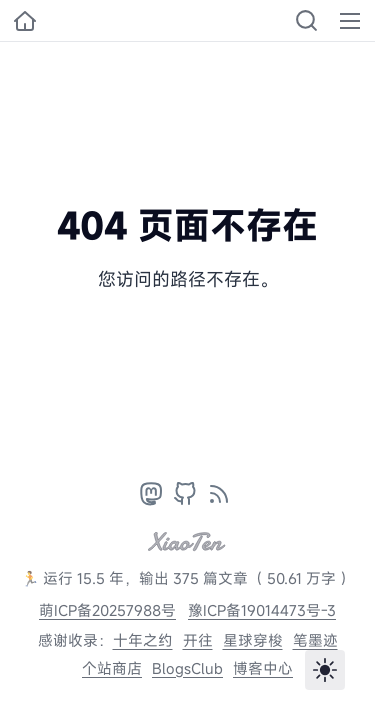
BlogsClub (187, 668)
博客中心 (263, 668)
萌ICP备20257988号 (107, 610)
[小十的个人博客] (25, 21)
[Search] (306, 20)
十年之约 (143, 640)
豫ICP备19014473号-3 (262, 610)
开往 (198, 640)
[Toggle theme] (325, 670)
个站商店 (112, 668)
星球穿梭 (253, 640)
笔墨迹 (315, 640)
